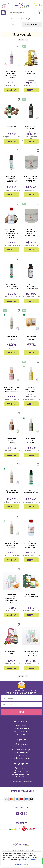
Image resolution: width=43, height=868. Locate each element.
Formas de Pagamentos (22, 752)
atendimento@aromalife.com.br (21, 782)
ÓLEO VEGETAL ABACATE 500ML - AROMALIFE (31, 127)
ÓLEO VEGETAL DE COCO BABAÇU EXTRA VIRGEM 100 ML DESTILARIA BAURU (12, 233)
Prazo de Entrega (21, 755)
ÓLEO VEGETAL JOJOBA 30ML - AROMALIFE (11, 441)
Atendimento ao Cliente (21, 728)
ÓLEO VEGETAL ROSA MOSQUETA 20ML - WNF (12, 652)
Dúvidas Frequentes (22, 744)
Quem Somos (21, 726)
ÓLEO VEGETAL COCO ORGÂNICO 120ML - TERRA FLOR (12, 287)
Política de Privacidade (22, 747)
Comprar (12, 90)
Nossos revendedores (21, 731)
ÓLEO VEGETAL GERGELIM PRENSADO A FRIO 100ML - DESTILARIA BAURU (12, 599)
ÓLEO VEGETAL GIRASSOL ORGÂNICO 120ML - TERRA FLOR (31, 492)
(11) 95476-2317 (21, 771)
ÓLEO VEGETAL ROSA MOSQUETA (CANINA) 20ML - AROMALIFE (12, 389)
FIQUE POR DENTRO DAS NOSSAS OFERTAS (21, 692)
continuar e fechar (21, 864)
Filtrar (11, 24)
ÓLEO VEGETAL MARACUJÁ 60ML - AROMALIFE (31, 389)
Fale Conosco (21, 734)
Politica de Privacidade (30, 860)
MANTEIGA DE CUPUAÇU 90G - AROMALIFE (31, 338)
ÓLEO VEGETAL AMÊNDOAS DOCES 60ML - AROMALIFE (11, 492)
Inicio (3, 19)
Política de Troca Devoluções (21, 750)
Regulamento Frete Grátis (22, 758)
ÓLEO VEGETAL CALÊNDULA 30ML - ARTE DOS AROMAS (31, 287)
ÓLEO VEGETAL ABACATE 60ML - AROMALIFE (31, 441)
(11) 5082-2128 (21, 768)
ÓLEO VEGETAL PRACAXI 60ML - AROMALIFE (12, 338)
